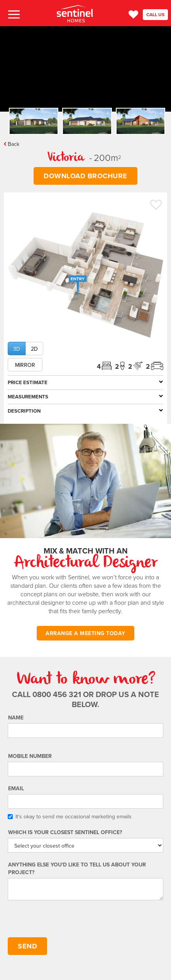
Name (16, 717)
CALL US (155, 14)
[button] (13, 15)
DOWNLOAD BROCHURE (85, 176)
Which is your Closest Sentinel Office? (65, 832)
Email (16, 788)
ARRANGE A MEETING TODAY (85, 633)
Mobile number (30, 756)
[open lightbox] (85, 275)
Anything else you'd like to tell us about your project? (77, 868)
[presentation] (66, 919)
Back (14, 144)
